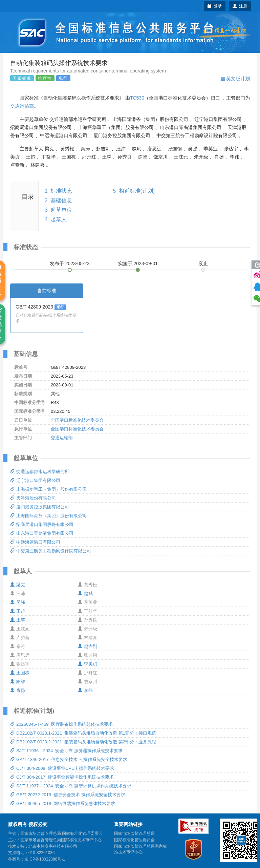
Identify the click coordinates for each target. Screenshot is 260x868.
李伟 (85, 690)
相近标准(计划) (137, 191)
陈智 (18, 682)
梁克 (18, 585)
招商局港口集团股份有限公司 (42, 524)
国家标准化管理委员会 (134, 840)
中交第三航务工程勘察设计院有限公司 (51, 551)
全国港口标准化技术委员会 (77, 420)
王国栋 (20, 673)
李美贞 (88, 664)
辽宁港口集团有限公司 (35, 480)
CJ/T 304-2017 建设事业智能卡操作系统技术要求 (62, 777)
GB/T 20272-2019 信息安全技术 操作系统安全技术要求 (68, 795)
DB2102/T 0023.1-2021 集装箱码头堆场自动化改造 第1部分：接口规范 (83, 733)
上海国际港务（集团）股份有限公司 (48, 516)
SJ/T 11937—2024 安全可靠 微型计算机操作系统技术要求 (71, 786)
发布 (70, 263)
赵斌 (85, 594)
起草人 (59, 219)
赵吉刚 (88, 646)
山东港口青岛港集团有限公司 (42, 533)
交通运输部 (22, 106)
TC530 (137, 98)
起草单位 (61, 210)
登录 (215, 6)
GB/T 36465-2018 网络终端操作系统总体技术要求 (63, 803)
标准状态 (61, 191)
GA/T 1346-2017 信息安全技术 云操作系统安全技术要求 (69, 759)
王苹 (18, 620)
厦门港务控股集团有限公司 (40, 507)
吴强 (18, 602)
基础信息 (61, 200)
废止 (203, 263)
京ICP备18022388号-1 (45, 859)
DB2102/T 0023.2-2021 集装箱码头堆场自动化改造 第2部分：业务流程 (83, 742)
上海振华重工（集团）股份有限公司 (48, 489)
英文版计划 (235, 79)
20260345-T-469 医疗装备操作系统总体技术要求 (61, 724)
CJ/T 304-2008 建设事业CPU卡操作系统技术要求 (62, 768)
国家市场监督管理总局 (134, 833)
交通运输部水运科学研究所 (40, 472)
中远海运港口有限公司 (35, 542)
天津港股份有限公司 (33, 498)
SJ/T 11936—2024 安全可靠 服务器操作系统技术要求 (66, 751)
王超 (18, 611)
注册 (240, 6)
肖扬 (18, 690)
